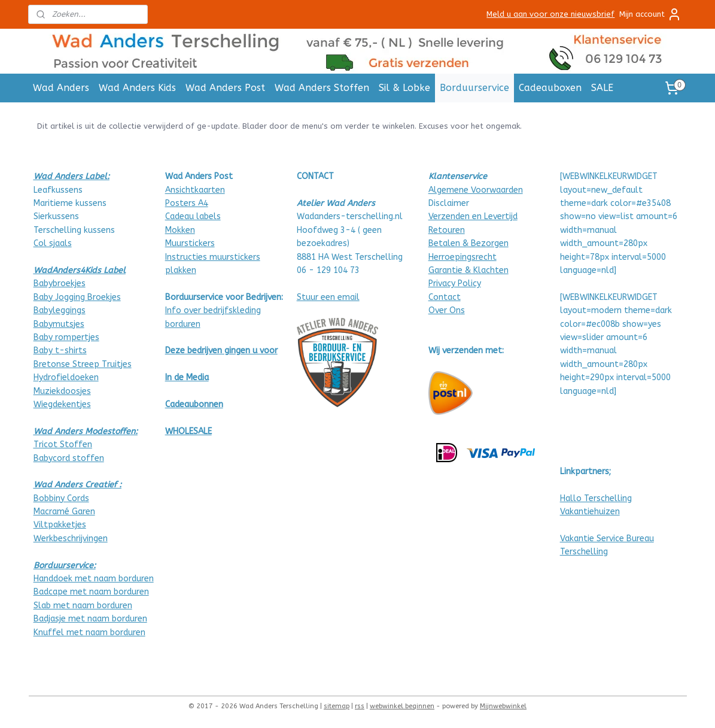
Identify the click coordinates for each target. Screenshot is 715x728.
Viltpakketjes (60, 525)
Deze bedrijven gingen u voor (221, 351)
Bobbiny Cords (61, 498)
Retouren (447, 230)
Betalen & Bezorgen (468, 243)
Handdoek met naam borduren (94, 579)
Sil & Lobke (404, 88)
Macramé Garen (64, 512)
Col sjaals (53, 243)
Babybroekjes (60, 283)
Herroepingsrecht (463, 257)
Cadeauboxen (550, 88)
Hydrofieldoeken (66, 377)
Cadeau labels (193, 216)
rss (360, 706)
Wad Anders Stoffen (322, 88)
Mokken (180, 230)
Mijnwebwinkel (503, 706)
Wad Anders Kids (137, 88)
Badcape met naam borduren (91, 592)
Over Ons (447, 310)
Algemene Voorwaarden (476, 190)
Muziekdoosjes (62, 391)
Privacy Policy (455, 283)
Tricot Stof (56, 445)
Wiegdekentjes (62, 404)
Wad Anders (61, 88)
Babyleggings (60, 310)
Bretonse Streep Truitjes (83, 364)
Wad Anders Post (225, 88)
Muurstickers (190, 243)
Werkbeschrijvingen (71, 539)
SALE (602, 88)
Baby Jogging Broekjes (77, 297)
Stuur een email (328, 297)
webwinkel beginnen (402, 706)
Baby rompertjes (66, 337)
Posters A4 (187, 203)
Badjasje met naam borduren (90, 619)
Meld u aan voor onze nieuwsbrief (550, 14)
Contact (445, 297)
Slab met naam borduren (83, 606)
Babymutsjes (59, 324)
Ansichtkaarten (195, 190)
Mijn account (650, 14)
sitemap (337, 706)
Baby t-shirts (60, 351)
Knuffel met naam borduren (89, 633)
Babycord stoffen (69, 458)
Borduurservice (474, 88)
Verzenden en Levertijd (473, 216)
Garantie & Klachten (468, 270)
